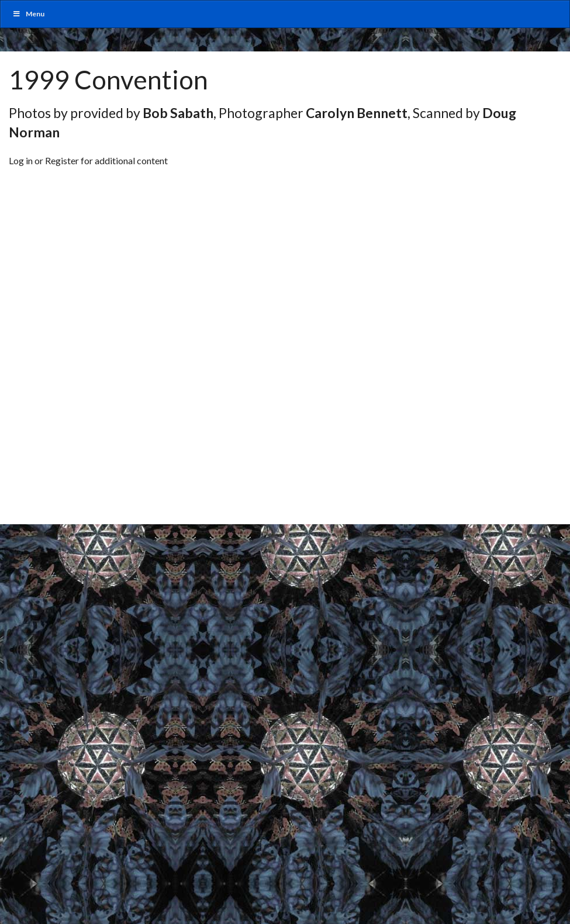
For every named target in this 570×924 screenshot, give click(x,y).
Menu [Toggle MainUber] (28, 14)
